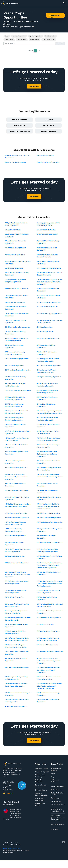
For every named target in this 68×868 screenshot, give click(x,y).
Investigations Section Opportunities (48, 162)
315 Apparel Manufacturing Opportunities (18, 370)
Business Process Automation (41, 786)
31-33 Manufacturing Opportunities (48, 234)
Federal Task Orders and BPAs (20, 131)
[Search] (29, 44)
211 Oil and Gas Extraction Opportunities (17, 327)
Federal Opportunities (20, 120)
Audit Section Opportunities (45, 156)
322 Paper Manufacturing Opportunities (49, 377)
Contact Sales (34, 86)
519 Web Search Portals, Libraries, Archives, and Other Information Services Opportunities (18, 574)
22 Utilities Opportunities (13, 230)
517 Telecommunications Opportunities (17, 563)
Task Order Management (39, 781)
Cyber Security (9, 40)
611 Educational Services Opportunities (49, 618)
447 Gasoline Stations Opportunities (16, 468)
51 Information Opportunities (14, 268)
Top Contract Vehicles (48, 131)
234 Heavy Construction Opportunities (49, 338)
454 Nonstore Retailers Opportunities (17, 490)
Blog (53, 777)
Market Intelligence (41, 790)
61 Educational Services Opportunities (17, 289)
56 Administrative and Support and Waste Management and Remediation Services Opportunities (50, 282)
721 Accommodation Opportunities (48, 645)
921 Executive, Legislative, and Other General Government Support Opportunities (48, 670)
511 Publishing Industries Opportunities (49, 543)
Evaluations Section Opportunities (15, 162)
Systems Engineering (35, 36)
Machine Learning (50, 36)
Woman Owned (35, 40)
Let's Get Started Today (54, 16)
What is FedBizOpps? (58, 825)
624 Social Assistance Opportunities (48, 631)
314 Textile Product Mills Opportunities (49, 366)
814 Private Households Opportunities (17, 668)
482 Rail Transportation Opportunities (48, 513)
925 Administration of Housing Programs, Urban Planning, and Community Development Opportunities (50, 686)
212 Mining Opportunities (45, 327)
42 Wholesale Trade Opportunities (16, 248)
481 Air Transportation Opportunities (16, 513)
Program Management (19, 36)
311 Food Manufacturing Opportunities (17, 359)
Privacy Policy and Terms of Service (12, 849)
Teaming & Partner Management (42, 794)
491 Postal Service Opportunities (15, 536)
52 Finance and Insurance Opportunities (49, 268)
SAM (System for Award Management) (57, 810)
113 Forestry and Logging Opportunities (49, 313)
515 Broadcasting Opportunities (15, 556)
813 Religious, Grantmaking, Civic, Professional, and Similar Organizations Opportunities (49, 661)
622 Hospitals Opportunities (46, 625)
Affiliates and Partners (55, 781)
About (53, 774)
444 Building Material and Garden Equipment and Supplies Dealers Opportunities (47, 454)
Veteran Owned (22, 40)
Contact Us (10, 793)
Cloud (7, 36)
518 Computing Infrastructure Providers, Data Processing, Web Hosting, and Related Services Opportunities (49, 565)
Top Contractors (48, 125)
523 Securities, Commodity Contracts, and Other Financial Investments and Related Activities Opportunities (50, 584)
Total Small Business (49, 40)
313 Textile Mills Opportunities (15, 366)
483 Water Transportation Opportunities (17, 518)
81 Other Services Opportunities (15, 302)
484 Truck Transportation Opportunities (49, 518)
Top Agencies (48, 120)
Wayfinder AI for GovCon (40, 804)
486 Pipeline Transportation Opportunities (50, 522)
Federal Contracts (20, 125)
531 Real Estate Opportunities (14, 597)
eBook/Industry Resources (56, 770)
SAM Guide (55, 829)
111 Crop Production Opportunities (48, 307)
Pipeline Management (42, 772)
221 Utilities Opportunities (45, 332)
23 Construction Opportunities (46, 230)
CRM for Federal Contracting (40, 776)
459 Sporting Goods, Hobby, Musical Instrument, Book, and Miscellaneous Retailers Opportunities (48, 506)
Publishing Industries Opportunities (16, 706)
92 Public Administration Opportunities (49, 302)
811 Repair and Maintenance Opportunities (50, 652)
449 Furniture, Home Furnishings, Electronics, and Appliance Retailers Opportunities (16, 477)
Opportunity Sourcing (42, 769)
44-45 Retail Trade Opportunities (15, 255)
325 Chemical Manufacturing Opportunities (18, 390)
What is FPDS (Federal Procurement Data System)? (58, 818)
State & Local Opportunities (39, 799)
